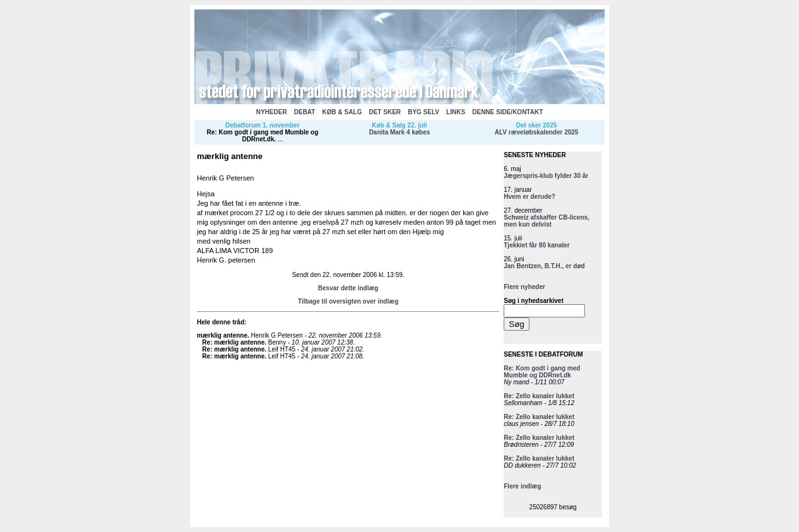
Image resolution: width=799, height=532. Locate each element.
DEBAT (305, 112)
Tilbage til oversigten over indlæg (348, 301)
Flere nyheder (524, 287)
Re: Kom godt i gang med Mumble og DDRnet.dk (263, 136)
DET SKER (385, 112)
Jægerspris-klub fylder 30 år (546, 176)
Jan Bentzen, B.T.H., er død (544, 266)
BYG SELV (423, 112)
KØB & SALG (342, 112)
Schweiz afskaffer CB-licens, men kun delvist (547, 221)
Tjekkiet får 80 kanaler (537, 245)
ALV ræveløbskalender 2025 (537, 132)
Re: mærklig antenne (233, 342)
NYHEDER (272, 112)
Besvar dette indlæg (348, 288)
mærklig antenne (222, 335)
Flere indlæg (522, 486)
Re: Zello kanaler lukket (539, 396)
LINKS (456, 112)
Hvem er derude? (530, 197)
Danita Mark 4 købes (400, 132)
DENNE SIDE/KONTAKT (507, 112)
